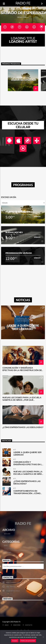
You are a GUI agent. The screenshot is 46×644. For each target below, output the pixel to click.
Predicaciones (29, 71)
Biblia (5, 348)
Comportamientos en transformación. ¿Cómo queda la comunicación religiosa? (27, 492)
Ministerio (17, 625)
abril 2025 (7, 534)
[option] (23, 80)
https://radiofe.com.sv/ (14, 583)
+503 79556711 (11, 587)
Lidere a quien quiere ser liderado (23, 327)
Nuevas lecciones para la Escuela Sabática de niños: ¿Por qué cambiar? (22, 399)
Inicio (7, 625)
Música (11, 71)
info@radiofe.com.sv (13, 591)
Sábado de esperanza (23, 80)
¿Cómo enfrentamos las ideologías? (23, 427)
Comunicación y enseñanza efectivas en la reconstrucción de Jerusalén (22, 369)
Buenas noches (14, 232)
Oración (19, 71)
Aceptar (15, 641)
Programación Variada (19, 253)
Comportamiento (10, 549)
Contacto (29, 625)
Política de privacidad (28, 641)
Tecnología (8, 552)
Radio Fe (23, 3)
